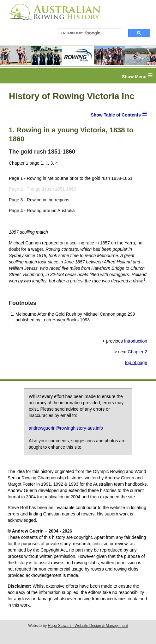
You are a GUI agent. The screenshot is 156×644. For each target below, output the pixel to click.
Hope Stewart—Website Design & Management (88, 626)
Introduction (136, 341)
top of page (136, 363)
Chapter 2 (138, 352)
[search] (87, 33)
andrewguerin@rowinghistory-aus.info (66, 428)
